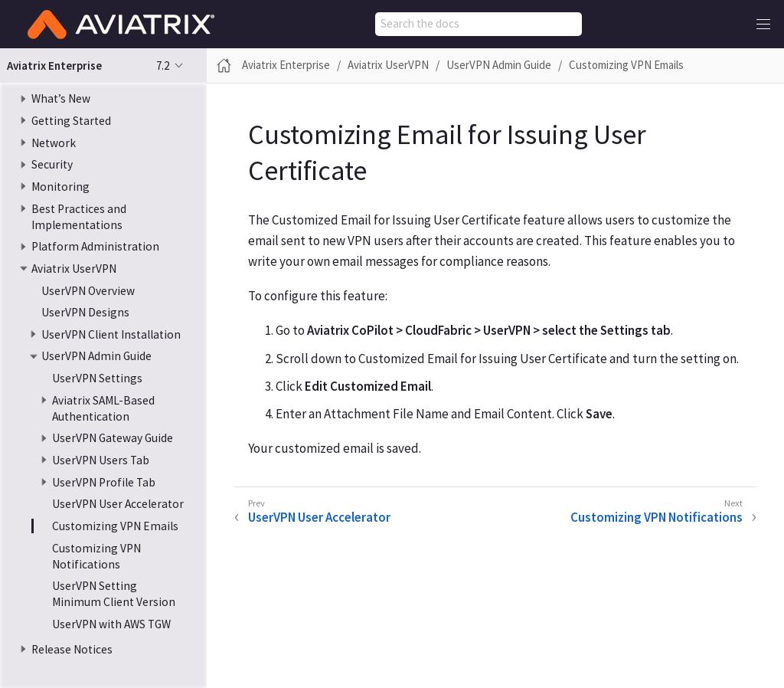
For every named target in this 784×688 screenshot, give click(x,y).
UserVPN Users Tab (101, 460)
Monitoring (60, 187)
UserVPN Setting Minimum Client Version (114, 594)
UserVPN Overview (88, 291)
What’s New (61, 98)
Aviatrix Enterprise (286, 65)
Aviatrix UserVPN (74, 269)
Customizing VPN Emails (115, 526)
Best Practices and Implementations (79, 217)
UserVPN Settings (97, 378)
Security (52, 164)
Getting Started (71, 121)
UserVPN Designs (85, 312)
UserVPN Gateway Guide (113, 438)
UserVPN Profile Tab (104, 482)
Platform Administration (95, 246)
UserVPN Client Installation (111, 334)
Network (54, 143)
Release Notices (72, 649)
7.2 (163, 66)
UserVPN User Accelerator (118, 504)
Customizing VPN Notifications (96, 556)
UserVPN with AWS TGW (111, 624)
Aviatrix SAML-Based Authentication (103, 408)
